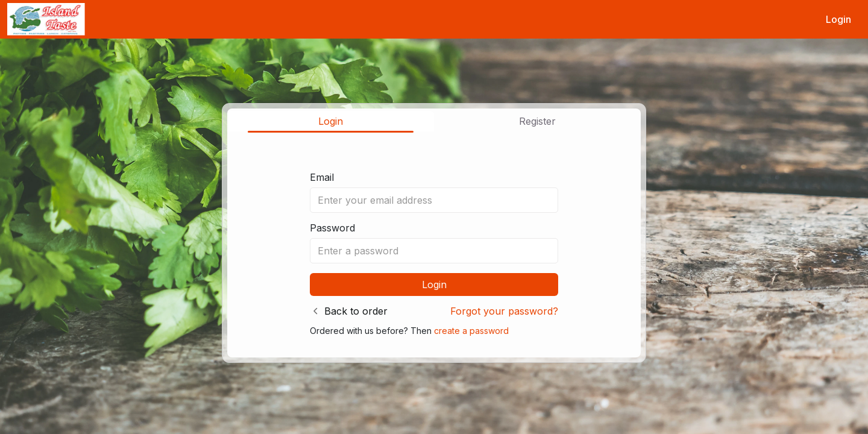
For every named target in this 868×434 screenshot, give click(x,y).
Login (838, 19)
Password (332, 228)
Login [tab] (331, 121)
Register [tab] (537, 121)
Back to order (356, 311)
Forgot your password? (504, 311)
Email (322, 177)
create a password (471, 331)
